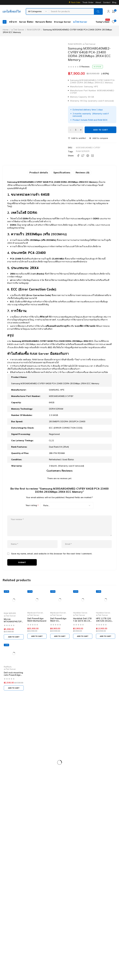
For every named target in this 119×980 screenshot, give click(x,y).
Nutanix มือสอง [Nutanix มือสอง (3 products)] (107, 798)
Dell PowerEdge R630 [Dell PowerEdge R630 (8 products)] (74, 771)
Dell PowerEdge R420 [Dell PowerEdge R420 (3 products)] (101, 765)
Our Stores (12, 728)
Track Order (88, 2)
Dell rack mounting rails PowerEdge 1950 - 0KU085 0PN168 (13, 683)
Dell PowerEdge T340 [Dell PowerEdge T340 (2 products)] (65, 782)
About (98, 2)
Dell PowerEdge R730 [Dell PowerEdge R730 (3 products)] (99, 771)
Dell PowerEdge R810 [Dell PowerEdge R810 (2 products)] (98, 776)
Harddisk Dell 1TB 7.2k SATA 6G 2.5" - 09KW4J (84, 628)
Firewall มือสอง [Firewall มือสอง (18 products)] (39, 787)
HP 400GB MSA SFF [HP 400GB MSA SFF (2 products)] (14, 792)
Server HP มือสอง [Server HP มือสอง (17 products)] (68, 803)
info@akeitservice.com (13, 732)
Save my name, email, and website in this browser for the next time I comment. (52, 560)
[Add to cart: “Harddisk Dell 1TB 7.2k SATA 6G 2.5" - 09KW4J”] (84, 641)
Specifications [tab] (62, 173)
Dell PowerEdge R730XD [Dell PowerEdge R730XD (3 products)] (16, 776)
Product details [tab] (37, 173)
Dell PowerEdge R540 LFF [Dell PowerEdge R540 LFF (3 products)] (46, 771)
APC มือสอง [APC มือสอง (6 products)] (10, 760)
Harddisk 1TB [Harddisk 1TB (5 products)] (59, 787)
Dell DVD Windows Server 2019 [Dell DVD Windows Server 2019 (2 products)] (75, 760)
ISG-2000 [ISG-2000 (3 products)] (90, 798)
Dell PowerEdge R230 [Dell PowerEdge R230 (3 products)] (75, 765)
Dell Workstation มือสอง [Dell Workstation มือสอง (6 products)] (16, 787)
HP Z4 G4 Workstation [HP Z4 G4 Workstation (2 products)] (43, 798)
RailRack (8, 674)
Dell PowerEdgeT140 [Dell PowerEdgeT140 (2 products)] (40, 782)
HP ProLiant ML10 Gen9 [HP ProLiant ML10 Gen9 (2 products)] (92, 792)
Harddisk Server (82, 620)
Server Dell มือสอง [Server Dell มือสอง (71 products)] (46, 803)
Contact (107, 2)
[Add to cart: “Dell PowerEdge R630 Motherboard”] (37, 644)
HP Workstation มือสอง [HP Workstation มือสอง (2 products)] (16, 798)
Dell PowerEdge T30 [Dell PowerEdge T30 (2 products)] (14, 782)
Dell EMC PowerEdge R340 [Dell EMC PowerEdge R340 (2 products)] (17, 765)
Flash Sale (76, 2)
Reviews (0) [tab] (84, 173)
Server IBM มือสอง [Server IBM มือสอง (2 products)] (90, 803)
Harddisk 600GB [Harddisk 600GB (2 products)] (97, 787)
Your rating (32, 506)
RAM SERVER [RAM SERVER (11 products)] (26, 803)
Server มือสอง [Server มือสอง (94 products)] (11, 809)
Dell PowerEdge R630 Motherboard (37, 627)
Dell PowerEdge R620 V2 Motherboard (59, 628)
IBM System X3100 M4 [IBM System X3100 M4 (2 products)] (69, 798)
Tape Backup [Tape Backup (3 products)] (49, 809)
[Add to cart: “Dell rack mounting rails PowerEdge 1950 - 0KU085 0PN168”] (14, 695)
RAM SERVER (34, 30)
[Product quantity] (75, 130)
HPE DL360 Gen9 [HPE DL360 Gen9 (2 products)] (37, 792)
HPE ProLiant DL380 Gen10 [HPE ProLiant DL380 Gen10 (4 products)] (63, 792)
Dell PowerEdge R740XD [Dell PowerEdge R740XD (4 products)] (70, 776)
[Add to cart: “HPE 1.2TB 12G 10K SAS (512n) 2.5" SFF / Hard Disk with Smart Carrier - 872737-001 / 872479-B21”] (108, 644)
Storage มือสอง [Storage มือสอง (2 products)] (30, 809)
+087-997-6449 (12, 736)
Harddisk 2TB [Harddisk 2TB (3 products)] (77, 787)
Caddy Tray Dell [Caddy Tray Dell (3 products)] (29, 760)
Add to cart (100, 130)
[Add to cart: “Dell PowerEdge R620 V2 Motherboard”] (61, 644)
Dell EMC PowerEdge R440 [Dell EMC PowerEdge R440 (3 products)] (47, 765)
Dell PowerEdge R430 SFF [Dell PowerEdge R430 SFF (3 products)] (17, 771)
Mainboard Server (35, 620)
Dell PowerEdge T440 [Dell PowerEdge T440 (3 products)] (91, 782)
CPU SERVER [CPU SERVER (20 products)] (48, 760)
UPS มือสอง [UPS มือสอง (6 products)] (67, 809)
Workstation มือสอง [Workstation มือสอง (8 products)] (87, 809)
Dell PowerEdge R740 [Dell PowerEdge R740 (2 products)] (43, 776)
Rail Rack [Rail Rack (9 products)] (9, 803)
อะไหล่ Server (18, 30)
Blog (114, 2)
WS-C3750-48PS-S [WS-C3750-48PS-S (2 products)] (14, 814)
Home (6, 30)
